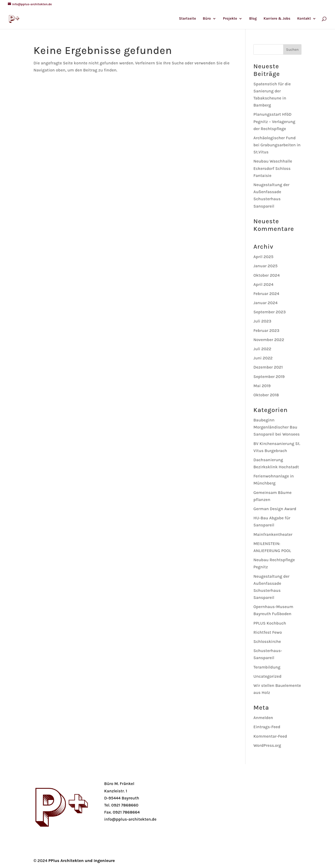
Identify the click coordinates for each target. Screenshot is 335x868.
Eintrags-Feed (267, 727)
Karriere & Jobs (277, 19)
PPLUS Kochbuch (270, 623)
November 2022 (269, 340)
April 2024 (263, 284)
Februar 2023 (266, 330)
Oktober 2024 (267, 275)
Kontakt (304, 19)
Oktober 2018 (266, 395)
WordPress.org (267, 745)
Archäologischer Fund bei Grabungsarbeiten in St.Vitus (277, 145)
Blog (253, 19)
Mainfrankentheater (273, 534)
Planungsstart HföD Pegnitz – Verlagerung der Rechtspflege (274, 121)
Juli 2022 (262, 349)
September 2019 (269, 377)
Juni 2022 (263, 358)
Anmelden (263, 718)
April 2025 (263, 257)
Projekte (230, 19)
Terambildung (267, 667)
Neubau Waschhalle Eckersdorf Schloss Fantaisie (273, 168)
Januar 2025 (265, 266)
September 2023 (269, 312)
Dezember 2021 (268, 367)
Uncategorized (267, 676)
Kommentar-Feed (270, 736)
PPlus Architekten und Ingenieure (82, 861)
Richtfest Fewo (268, 632)
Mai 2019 (262, 386)
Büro (207, 19)
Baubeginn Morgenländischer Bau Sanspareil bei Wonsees (277, 427)
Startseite (188, 19)
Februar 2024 (266, 294)
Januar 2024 (265, 303)
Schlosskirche (267, 641)
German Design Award (275, 509)
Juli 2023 (262, 321)
